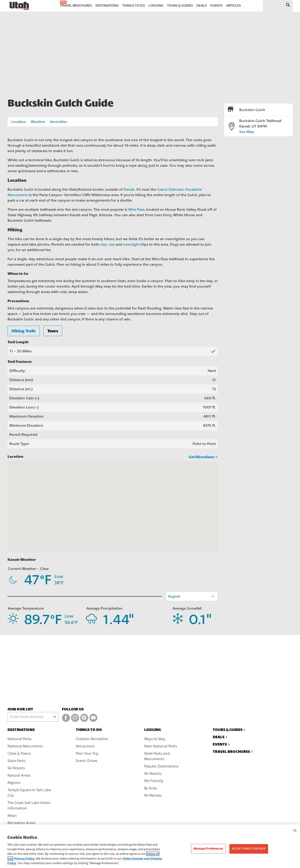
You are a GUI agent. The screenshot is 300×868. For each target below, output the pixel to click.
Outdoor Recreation (92, 739)
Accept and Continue (249, 849)
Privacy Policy (24, 859)
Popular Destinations (161, 766)
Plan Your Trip (87, 754)
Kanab (129, 190)
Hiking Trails (24, 331)
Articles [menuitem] (234, 6)
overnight (131, 244)
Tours (53, 331)
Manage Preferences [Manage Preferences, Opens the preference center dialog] (208, 849)
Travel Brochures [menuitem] (76, 6)
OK (295, 830)
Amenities (58, 122)
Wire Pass (136, 210)
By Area (150, 788)
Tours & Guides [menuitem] (180, 6)
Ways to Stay (155, 739)
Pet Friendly (154, 781)
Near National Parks (161, 746)
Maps (12, 816)
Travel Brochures (233, 752)
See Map (247, 132)
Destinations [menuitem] (107, 6)
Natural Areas (19, 775)
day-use (108, 244)
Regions (14, 783)
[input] (272, 6)
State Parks (17, 761)
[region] (150, 846)
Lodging (153, 730)
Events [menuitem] (216, 6)
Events (222, 744)
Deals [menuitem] (202, 6)
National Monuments (25, 746)
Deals (221, 737)
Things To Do (89, 730)
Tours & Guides (230, 730)
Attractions (85, 746)
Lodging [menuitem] (156, 6)
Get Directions (203, 457)
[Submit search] (288, 6)
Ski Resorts (16, 768)
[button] (113, 503)
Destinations (21, 730)
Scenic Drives (87, 761)
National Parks (20, 739)
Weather (38, 122)
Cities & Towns (19, 754)
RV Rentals (153, 795)
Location (19, 122)
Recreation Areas (21, 823)
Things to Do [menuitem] (134, 6)
